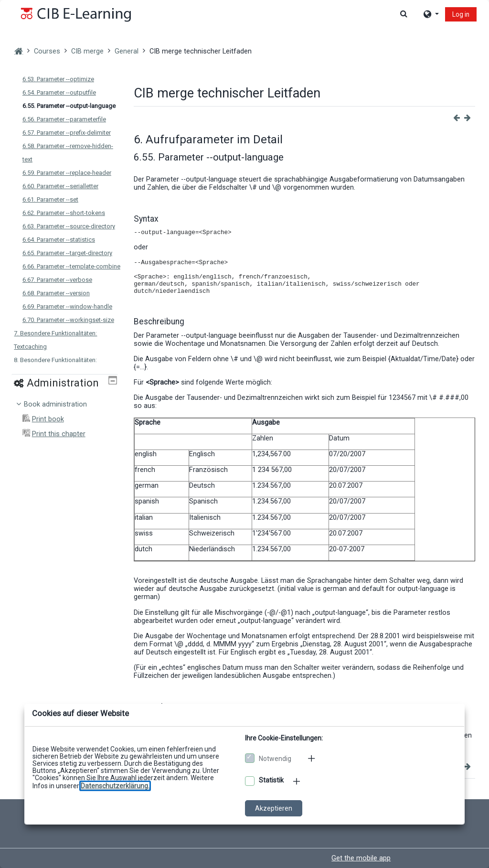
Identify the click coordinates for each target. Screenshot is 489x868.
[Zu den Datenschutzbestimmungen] (115, 786)
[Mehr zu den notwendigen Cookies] (312, 758)
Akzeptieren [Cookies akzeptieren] (274, 808)
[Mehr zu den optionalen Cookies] (298, 781)
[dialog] (244, 434)
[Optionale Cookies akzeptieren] (250, 781)
